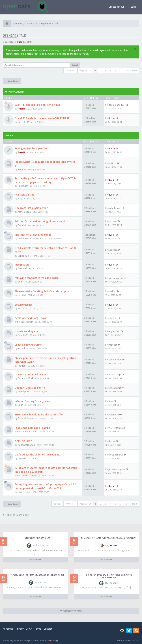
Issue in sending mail (27, 331)
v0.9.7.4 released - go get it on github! (38, 105)
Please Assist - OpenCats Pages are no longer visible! (108, 538)
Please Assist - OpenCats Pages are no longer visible (37, 575)
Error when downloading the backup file (39, 414)
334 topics (71, 70)
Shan (21, 405)
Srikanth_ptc (25, 256)
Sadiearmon (115, 360)
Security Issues (24, 305)
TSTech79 (23, 348)
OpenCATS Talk (14, 35)
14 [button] (127, 70)
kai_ (20, 198)
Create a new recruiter (28, 345)
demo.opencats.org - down (31, 318)
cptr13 (29, 42)
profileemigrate (117, 469)
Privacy (20, 629)
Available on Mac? (25, 195)
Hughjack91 (115, 331)
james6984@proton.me (30, 238)
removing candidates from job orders (37, 278)
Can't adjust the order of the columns (37, 454)
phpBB (16, 640)
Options (58, 504)
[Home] (7, 23)
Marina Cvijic (115, 374)
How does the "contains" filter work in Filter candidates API (108, 576)
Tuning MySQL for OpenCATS (32, 148)
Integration (22, 265)
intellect (113, 318)
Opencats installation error (31, 208)
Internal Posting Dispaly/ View (33, 401)
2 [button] (100, 70)
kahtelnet (23, 186)
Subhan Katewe (29, 431)
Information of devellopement (33, 235)
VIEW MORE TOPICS (71, 611)
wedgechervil (116, 455)
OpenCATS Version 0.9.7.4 (30, 388)
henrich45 (114, 415)
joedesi (22, 366)
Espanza (113, 221)
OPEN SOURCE (23, 441)
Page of (85, 70)
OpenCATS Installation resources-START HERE (42, 118)
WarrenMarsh (116, 428)
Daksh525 (23, 335)
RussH (21, 42)
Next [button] (135, 70)
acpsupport (27, 322)
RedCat (22, 169)
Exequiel (22, 268)
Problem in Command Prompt (32, 428)
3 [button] (106, 70)
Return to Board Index (16, 515)
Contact (48, 629)
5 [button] (116, 70)
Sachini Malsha (28, 476)
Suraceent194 (25, 378)
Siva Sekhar (24, 492)
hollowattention (26, 445)
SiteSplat (28, 640)
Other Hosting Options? (37, 538)
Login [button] (134, 7)
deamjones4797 (117, 105)
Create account (117, 7)
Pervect (113, 345)
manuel (22, 458)
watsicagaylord (117, 278)
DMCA (29, 629)
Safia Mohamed (26, 418)
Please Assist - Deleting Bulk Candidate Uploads (44, 291)
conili (21, 282)
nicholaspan (24, 212)
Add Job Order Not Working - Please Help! (40, 221)
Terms (38, 629)
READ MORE (36, 559)
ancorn (22, 308)
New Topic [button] (12, 81)
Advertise (8, 629)
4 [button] (111, 70)
